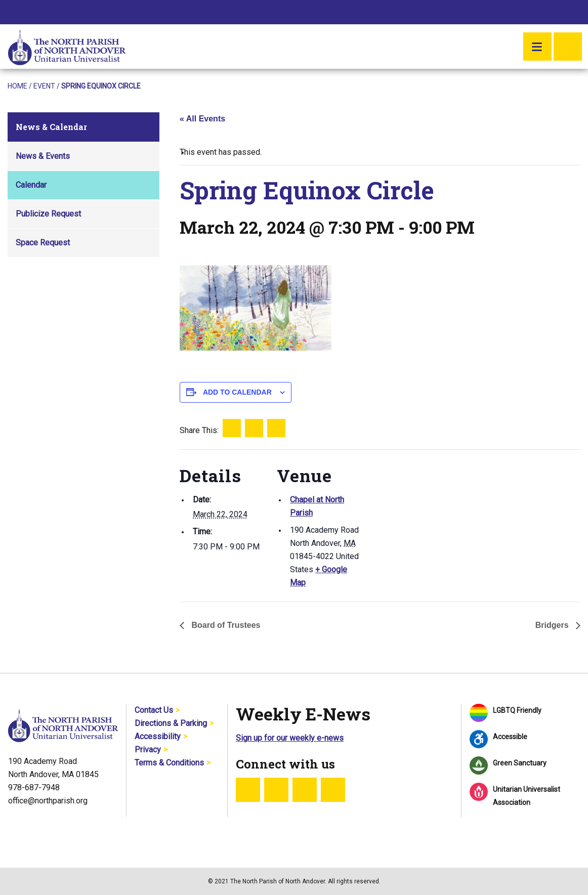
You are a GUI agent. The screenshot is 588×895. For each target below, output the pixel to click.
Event (44, 86)
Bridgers (553, 625)
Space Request (43, 243)
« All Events (202, 119)
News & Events (43, 156)
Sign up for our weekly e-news (290, 738)
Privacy (148, 750)
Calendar (31, 185)
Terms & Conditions (169, 763)
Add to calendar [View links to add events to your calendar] (237, 392)
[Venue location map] (427, 519)
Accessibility (158, 736)
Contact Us (154, 710)
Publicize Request (48, 214)
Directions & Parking (171, 723)
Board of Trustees (225, 625)
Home (17, 86)
